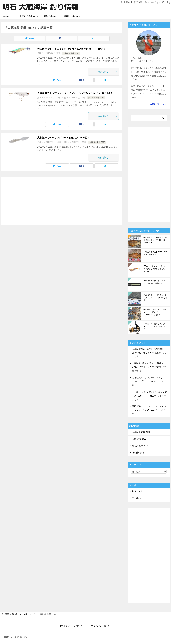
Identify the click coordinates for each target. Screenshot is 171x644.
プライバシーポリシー (101, 626)
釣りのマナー (138, 491)
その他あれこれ (139, 498)
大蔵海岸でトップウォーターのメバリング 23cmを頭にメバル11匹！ (75, 93)
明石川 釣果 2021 (72, 16)
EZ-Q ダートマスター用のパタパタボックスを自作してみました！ (155, 269)
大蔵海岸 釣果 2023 (29, 16)
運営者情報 (64, 626)
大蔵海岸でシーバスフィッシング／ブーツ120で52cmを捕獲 (155, 298)
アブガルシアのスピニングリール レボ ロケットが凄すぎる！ (155, 327)
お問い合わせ (80, 626)
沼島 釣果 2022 (51, 16)
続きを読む (108, 72)
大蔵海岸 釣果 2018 (71, 53)
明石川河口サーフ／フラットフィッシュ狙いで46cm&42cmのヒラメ (155, 312)
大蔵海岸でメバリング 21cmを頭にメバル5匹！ (63, 138)
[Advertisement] (62, 201)
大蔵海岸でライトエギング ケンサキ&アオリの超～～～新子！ (71, 49)
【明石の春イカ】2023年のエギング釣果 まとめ (155, 253)
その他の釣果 (138, 453)
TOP (18, 614)
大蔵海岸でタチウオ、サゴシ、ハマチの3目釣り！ (154, 282)
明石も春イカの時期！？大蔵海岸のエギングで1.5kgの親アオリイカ (155, 240)
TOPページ (8, 16)
